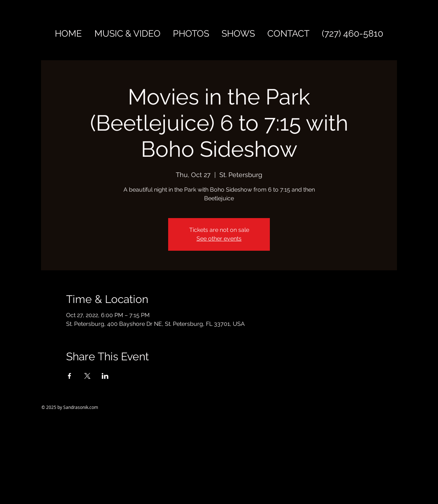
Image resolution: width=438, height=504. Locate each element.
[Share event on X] (87, 376)
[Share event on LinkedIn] (105, 376)
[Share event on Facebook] (70, 376)
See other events (219, 239)
